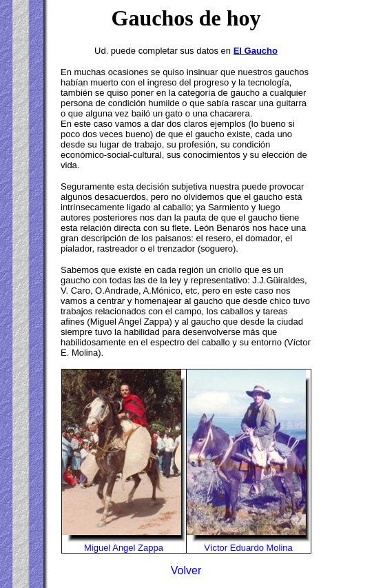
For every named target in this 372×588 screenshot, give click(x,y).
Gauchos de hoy (186, 18)
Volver (186, 570)
